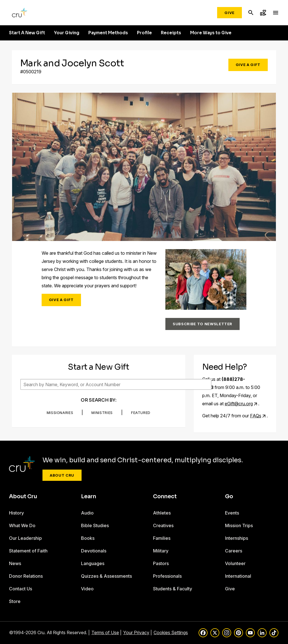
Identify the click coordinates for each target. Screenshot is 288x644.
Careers (234, 551)
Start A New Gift (27, 33)
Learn (89, 497)
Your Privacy (136, 632)
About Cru (62, 475)
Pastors (161, 563)
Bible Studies (95, 525)
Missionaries (60, 413)
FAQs (256, 416)
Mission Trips (239, 525)
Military (161, 551)
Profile (144, 33)
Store (15, 601)
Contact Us (21, 589)
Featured (141, 413)
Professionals (167, 576)
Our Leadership (25, 538)
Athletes (162, 513)
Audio (87, 513)
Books (88, 538)
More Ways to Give (211, 33)
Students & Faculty (173, 589)
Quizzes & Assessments (106, 576)
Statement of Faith (28, 551)
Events (232, 513)
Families (162, 538)
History (16, 513)
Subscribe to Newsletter (202, 324)
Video (87, 589)
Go (229, 497)
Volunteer (235, 563)
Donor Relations (26, 576)
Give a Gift (248, 65)
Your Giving (67, 33)
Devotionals (94, 551)
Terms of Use (105, 632)
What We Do (22, 525)
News (15, 563)
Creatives (163, 525)
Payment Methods (108, 33)
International (238, 576)
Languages (93, 563)
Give (229, 13)
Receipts (171, 33)
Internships (237, 538)
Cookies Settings (171, 632)
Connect (165, 497)
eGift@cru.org (239, 404)
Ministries (102, 413)
